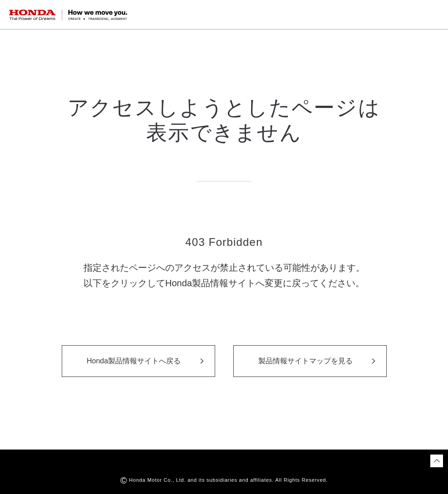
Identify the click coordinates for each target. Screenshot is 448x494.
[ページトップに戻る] (437, 461)
